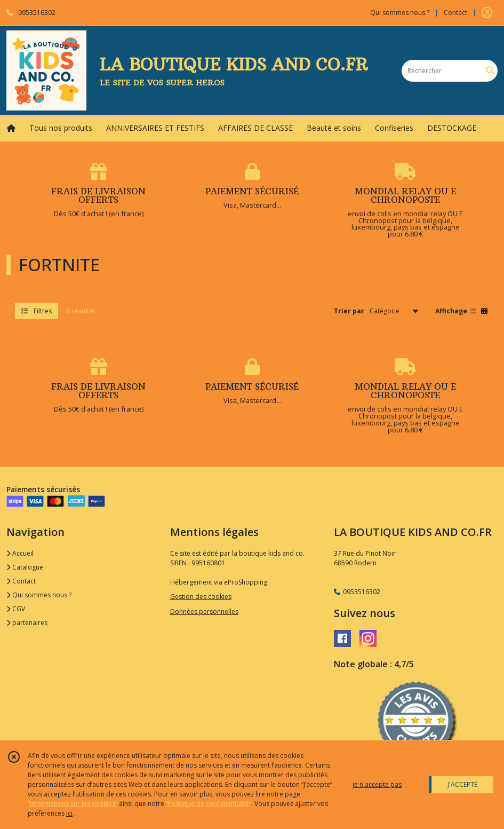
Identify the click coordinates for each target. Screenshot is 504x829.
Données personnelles (204, 611)
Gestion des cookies (201, 597)
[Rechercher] (490, 71)
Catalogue (25, 567)
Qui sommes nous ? (39, 595)
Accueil (20, 553)
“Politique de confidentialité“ (209, 804)
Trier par (349, 311)
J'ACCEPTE (462, 784)
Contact (455, 13)
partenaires (27, 623)
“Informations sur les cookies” (73, 804)
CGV (16, 609)
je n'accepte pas (377, 784)
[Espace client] (487, 13)
